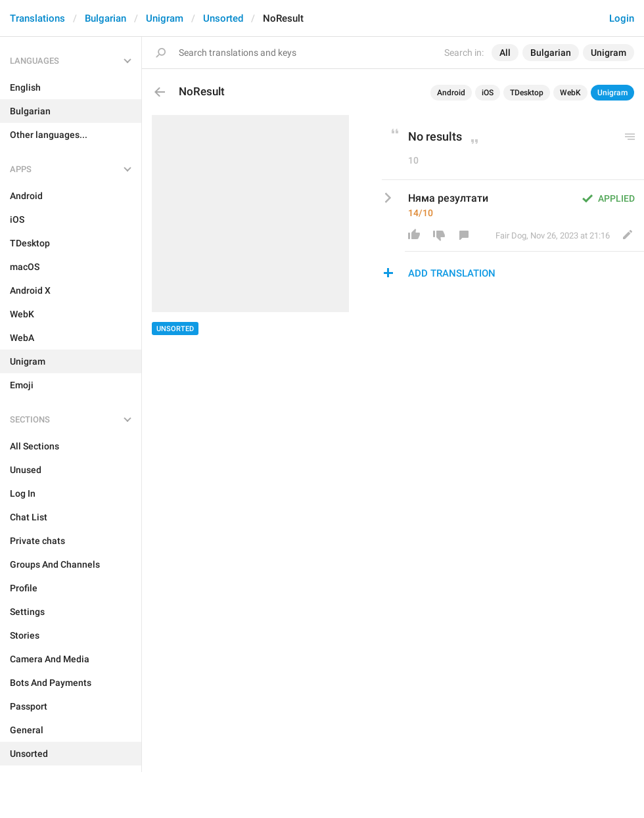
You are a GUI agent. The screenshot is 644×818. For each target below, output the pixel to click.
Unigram (165, 18)
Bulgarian (105, 18)
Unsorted (223, 18)
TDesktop (527, 93)
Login (622, 18)
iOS (488, 93)
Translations (37, 18)
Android (451, 93)
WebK (570, 93)
